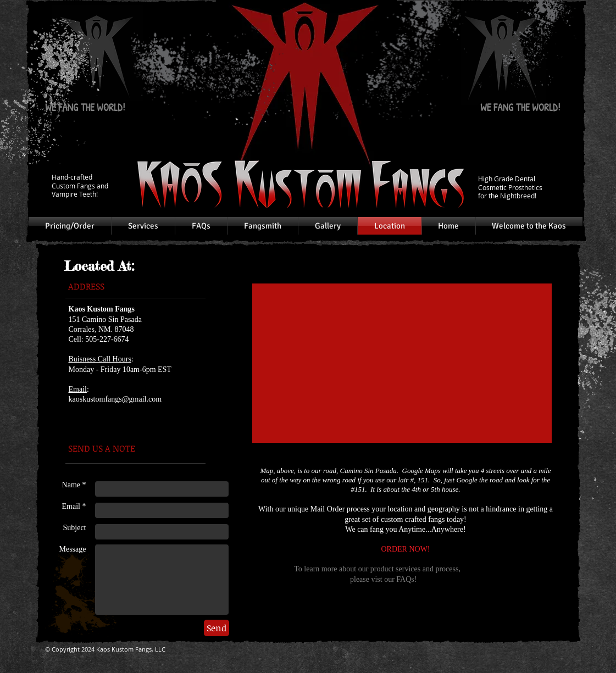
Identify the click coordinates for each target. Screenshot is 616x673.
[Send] (217, 628)
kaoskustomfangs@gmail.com (115, 399)
